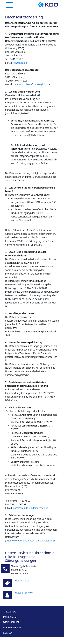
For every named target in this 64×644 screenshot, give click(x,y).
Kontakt (8, 633)
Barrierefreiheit (13, 627)
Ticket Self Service (23, 593)
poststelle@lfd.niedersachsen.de (31, 508)
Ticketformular (21, 580)
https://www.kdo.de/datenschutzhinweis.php (30, 541)
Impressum (10, 617)
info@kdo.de (20, 63)
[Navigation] (10, 5)
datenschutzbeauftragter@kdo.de (31, 84)
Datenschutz (11, 622)
